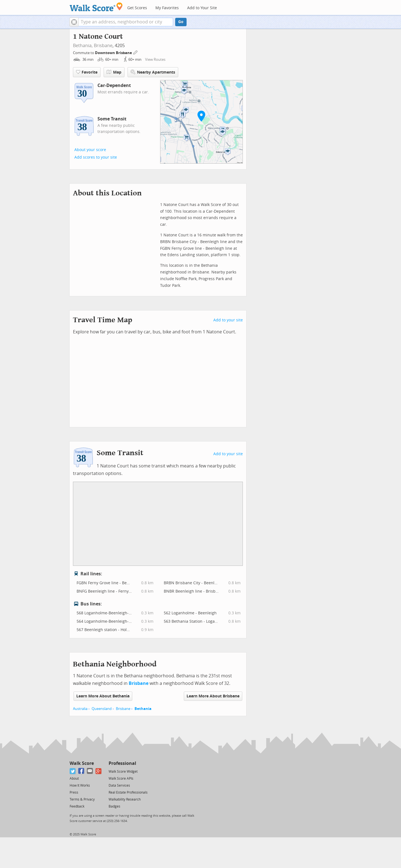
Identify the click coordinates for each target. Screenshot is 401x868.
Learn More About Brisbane (213, 696)
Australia (80, 709)
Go (181, 22)
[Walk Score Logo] (96, 7)
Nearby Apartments (153, 72)
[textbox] (126, 22)
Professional (122, 763)
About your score (90, 150)
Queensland (102, 709)
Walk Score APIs (121, 779)
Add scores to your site (96, 157)
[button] (74, 22)
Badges (114, 806)
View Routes (155, 60)
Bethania (143, 709)
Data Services (119, 785)
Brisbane (103, 46)
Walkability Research (125, 799)
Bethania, (83, 46)
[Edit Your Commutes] (136, 52)
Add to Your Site (202, 8)
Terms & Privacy (82, 799)
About (74, 779)
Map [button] (114, 72)
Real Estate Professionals (128, 792)
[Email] (90, 771)
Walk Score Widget (123, 772)
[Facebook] (81, 771)
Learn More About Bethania (103, 696)
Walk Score (82, 763)
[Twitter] (73, 771)
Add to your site (228, 320)
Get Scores (137, 8)
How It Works (80, 785)
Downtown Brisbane (114, 53)
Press (74, 792)
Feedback (77, 806)
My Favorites (167, 8)
